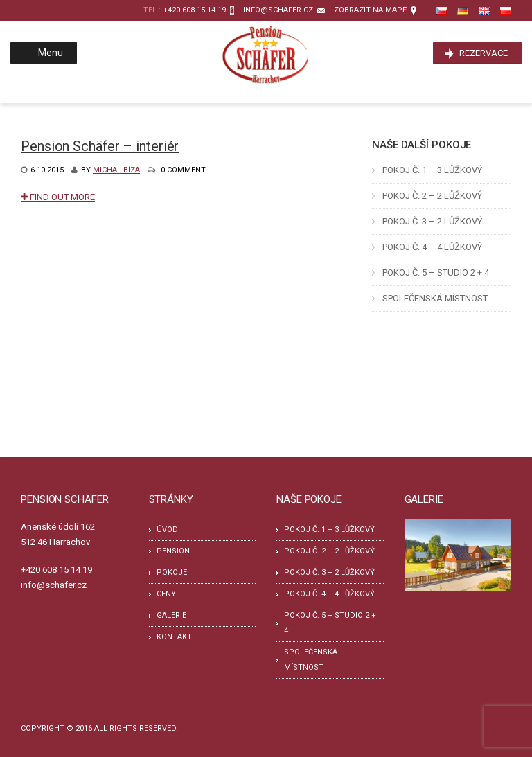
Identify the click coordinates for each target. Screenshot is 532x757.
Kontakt (174, 637)
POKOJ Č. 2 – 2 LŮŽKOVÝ (432, 196)
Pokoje (172, 572)
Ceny (166, 594)
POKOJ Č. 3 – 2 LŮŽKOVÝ (432, 221)
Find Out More (58, 197)
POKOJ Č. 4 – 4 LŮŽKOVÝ (432, 247)
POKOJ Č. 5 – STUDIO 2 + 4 (436, 273)
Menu (42, 53)
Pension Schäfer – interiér (100, 146)
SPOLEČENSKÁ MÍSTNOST (435, 298)
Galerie (171, 615)
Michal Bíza (116, 170)
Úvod (167, 529)
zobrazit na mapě (370, 10)
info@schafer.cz (278, 10)
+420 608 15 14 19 (194, 10)
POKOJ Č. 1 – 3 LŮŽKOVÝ (432, 170)
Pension (173, 551)
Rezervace (484, 53)
